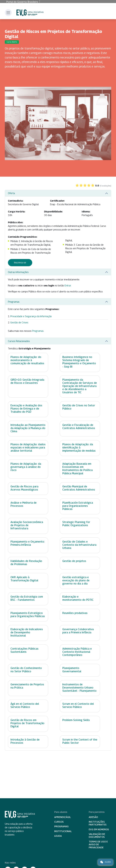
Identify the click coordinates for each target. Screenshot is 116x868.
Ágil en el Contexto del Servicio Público (25, 705)
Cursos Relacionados (19, 341)
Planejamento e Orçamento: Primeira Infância (28, 543)
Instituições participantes (98, 823)
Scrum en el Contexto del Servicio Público (78, 705)
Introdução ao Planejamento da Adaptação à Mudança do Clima (28, 428)
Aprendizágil (63, 817)
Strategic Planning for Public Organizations (76, 524)
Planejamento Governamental (72, 670)
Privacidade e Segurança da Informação (31, 316)
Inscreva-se (20, 263)
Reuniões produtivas (75, 613)
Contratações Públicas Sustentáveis (25, 650)
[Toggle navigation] (8, 13)
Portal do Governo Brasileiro (22, 2)
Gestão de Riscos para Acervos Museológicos (24, 488)
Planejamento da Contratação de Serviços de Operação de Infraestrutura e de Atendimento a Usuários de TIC (80, 386)
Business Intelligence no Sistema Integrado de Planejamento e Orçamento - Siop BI (79, 362)
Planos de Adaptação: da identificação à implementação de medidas (79, 447)
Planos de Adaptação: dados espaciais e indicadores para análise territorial (28, 447)
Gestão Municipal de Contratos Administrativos (79, 488)
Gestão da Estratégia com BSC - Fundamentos (27, 598)
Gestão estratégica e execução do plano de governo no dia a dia (76, 580)
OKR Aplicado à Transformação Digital (24, 579)
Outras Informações (18, 272)
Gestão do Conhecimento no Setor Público (26, 670)
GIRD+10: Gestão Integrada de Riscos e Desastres (27, 381)
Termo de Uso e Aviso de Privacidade (98, 844)
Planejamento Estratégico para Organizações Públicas (28, 615)
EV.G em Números (99, 829)
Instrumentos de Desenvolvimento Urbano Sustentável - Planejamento (79, 688)
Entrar (68, 286)
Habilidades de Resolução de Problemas (26, 563)
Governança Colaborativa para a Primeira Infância (78, 631)
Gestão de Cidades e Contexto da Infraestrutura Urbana (79, 545)
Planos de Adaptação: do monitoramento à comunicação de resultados (27, 360)
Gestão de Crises (19, 323)
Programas (14, 302)
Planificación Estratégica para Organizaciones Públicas (78, 506)
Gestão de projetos (74, 561)
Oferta (11, 193)
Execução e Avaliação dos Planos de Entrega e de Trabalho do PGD (26, 409)
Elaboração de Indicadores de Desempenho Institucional (27, 632)
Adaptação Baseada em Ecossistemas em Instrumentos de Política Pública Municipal (77, 468)
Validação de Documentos (97, 836)
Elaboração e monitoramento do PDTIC (78, 598)
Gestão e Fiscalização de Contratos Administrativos (79, 426)
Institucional (63, 831)
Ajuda (58, 836)
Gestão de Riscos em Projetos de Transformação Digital (27, 723)
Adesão (93, 817)
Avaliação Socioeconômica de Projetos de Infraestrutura (27, 525)
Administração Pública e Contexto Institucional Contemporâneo (77, 652)
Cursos (59, 822)
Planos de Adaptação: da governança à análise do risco (26, 467)
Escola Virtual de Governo (30, 13)
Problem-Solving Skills (76, 720)
